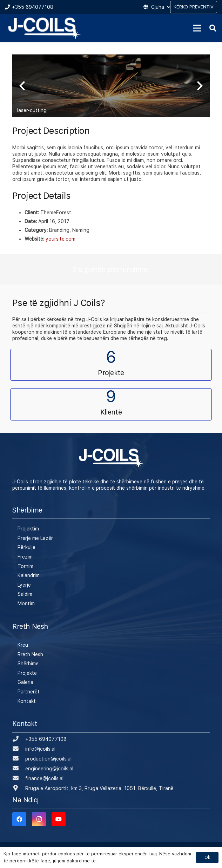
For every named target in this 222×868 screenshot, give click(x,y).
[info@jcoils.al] (19, 749)
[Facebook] (19, 819)
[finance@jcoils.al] (19, 778)
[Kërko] (213, 28)
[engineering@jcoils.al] (19, 769)
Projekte (27, 673)
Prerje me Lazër (35, 538)
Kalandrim (29, 575)
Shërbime (28, 664)
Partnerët (29, 692)
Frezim (25, 557)
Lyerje (24, 585)
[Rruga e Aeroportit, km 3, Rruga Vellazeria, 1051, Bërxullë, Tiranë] (19, 788)
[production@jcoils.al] (19, 759)
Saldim (25, 594)
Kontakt (27, 701)
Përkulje (26, 547)
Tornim (25, 566)
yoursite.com (60, 239)
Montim (26, 603)
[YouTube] (59, 819)
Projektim (28, 529)
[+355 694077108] (19, 739)
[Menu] (197, 28)
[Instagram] (39, 819)
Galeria (25, 682)
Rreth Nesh (30, 654)
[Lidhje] (45, 28)
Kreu (23, 645)
